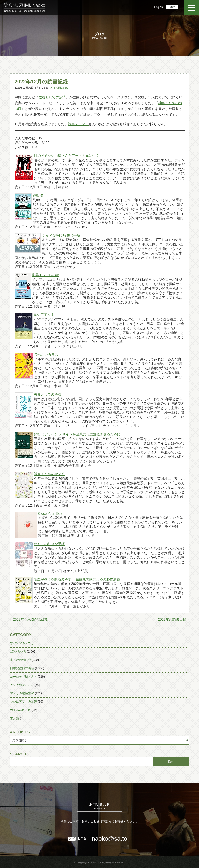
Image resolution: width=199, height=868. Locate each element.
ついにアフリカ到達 (24, 702)
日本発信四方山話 (22, 668)
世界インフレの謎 (46, 275)
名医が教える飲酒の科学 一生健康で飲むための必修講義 (77, 579)
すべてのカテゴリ (22, 643)
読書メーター (78, 124)
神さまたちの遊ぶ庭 (49, 474)
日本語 (172, 7)
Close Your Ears (50, 514)
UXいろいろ (18, 651)
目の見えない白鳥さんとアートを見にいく (67, 156)
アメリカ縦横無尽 (22, 693)
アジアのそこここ (22, 685)
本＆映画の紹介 (59, 88)
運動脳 (38, 195)
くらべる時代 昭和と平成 (61, 235)
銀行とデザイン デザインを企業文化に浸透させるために (77, 434)
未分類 (15, 718)
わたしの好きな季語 (49, 544)
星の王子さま (44, 315)
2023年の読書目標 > (173, 619)
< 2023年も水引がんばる (29, 619)
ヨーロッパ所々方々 (24, 677)
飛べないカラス (46, 355)
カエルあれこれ (21, 710)
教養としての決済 (52, 97)
